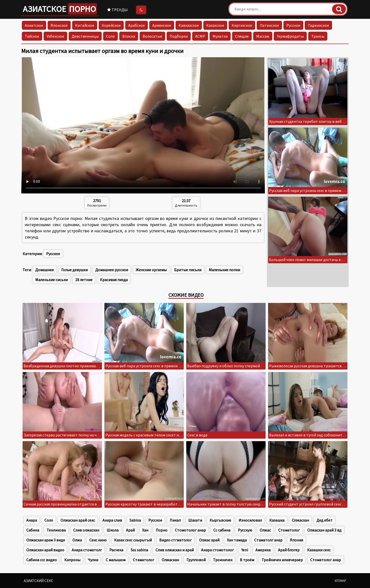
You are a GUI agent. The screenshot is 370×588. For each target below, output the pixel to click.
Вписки (129, 36)
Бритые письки (188, 270)
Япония (296, 540)
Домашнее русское (112, 270)
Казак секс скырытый (133, 540)
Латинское (269, 25)
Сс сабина (222, 530)
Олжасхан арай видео (45, 550)
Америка (263, 550)
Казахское (215, 25)
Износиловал (250, 520)
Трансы (318, 36)
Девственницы (85, 36)
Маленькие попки (224, 270)
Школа (113, 530)
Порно (162, 530)
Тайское (32, 36)
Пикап (175, 520)
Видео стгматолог (175, 540)
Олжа (77, 540)
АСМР (200, 36)
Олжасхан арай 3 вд (324, 530)
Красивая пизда (114, 280)
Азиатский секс (38, 581)
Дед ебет (324, 520)
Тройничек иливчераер (282, 560)
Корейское (111, 25)
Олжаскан (170, 560)
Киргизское (242, 25)
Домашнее (45, 270)
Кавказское (189, 25)
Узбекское (55, 36)
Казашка (277, 520)
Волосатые (152, 36)
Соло (110, 36)
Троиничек (223, 560)
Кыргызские (220, 520)
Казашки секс (319, 550)
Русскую (245, 530)
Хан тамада (237, 540)
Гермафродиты (290, 36)
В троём (247, 560)
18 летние (84, 280)
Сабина (33, 530)
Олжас (265, 530)
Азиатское (60, 9)
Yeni (245, 550)
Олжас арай (209, 540)
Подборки (179, 36)
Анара (32, 520)
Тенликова (56, 530)
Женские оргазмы (151, 270)
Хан (145, 530)
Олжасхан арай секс (78, 520)
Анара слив (112, 520)
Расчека (116, 550)
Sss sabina (139, 550)
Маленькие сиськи (51, 280)
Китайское (85, 25)
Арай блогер (289, 550)
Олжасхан (300, 520)
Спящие (242, 36)
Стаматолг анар (268, 540)
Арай (130, 530)
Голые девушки (75, 270)
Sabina (135, 520)
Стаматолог (144, 560)
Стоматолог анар (326, 560)
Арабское (137, 25)
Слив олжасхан (86, 530)
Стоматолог (289, 530)
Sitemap (340, 581)
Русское (293, 25)
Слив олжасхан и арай (175, 550)
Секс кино (98, 540)
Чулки (93, 560)
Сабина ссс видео (42, 560)
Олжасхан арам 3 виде (46, 540)
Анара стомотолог (217, 550)
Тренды (117, 10)
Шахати (195, 520)
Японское (59, 25)
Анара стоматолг (87, 550)
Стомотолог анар (190, 530)
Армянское (162, 25)
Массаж (263, 36)
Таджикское (318, 25)
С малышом (116, 560)
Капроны (72, 560)
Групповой (196, 560)
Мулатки (220, 36)
